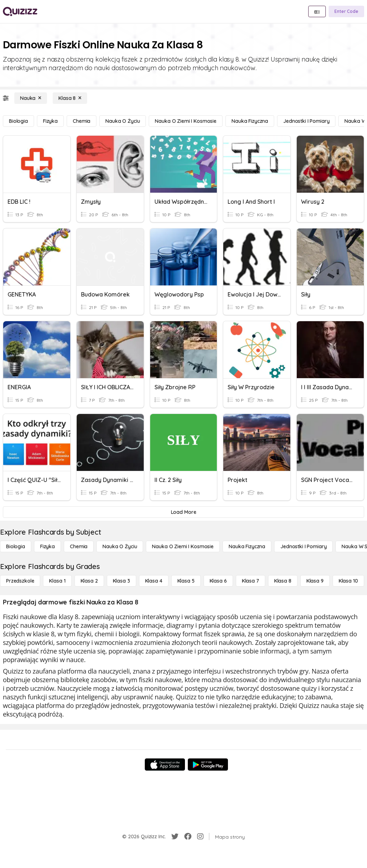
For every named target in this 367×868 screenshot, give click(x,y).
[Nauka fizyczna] (250, 121)
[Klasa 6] (218, 581)
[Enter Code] (346, 11)
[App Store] (165, 765)
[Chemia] (82, 121)
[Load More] (183, 512)
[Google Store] (208, 765)
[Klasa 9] (315, 581)
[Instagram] (200, 836)
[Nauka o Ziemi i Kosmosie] (186, 121)
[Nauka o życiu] (123, 121)
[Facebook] (188, 836)
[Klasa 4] (154, 581)
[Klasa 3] (121, 581)
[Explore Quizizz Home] (20, 11)
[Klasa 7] (251, 581)
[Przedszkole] (20, 581)
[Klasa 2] (89, 581)
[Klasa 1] (57, 581)
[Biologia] (18, 121)
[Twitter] (175, 836)
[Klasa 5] (186, 581)
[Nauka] (31, 98)
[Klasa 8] (70, 98)
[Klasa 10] (348, 581)
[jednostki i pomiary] (306, 121)
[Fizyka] (50, 121)
